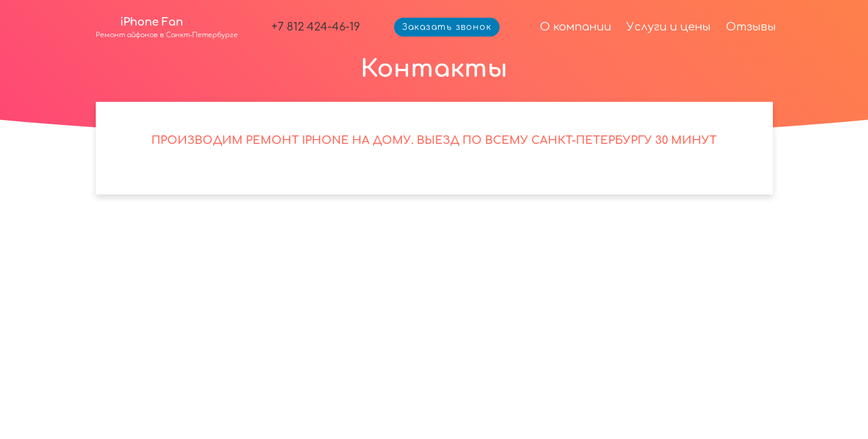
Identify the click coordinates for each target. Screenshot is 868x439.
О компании (576, 27)
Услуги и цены (669, 27)
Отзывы (751, 27)
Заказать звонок (447, 27)
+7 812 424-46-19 (316, 27)
